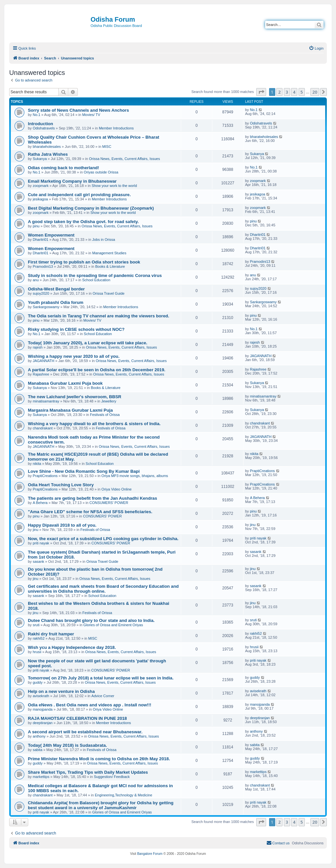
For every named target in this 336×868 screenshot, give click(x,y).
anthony (39, 736)
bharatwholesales (47, 147)
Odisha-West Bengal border (56, 289)
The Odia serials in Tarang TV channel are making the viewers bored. (99, 316)
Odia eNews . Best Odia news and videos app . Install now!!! (90, 705)
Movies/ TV (91, 115)
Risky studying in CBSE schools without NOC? (76, 329)
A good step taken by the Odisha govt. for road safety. (83, 222)
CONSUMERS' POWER (109, 503)
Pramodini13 (43, 266)
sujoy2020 (41, 293)
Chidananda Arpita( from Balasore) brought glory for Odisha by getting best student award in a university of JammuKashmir (101, 805)
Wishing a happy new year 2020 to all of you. (74, 356)
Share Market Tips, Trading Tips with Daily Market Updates (88, 772)
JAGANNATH (44, 361)
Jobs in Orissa (104, 240)
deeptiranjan (43, 723)
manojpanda (43, 709)
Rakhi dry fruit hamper (51, 634)
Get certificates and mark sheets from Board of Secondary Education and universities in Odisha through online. (103, 589)
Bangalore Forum (150, 854)
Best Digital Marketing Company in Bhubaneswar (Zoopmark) (91, 208)
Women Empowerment (51, 235)
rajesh (38, 347)
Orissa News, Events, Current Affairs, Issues (124, 159)
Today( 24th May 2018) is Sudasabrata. (67, 745)
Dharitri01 (41, 240)
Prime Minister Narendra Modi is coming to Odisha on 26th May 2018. (99, 759)
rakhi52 (39, 638)
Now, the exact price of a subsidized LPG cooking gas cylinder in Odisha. (103, 539)
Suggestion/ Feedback (112, 777)
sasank (39, 561)
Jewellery (109, 401)
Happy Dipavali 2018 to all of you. (62, 525)
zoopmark (41, 186)
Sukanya (40, 159)
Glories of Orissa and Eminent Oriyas (113, 625)
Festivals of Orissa (105, 415)
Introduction (41, 124)
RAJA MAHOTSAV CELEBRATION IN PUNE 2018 (77, 718)
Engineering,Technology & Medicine (124, 795)
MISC (107, 147)
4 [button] (294, 92)
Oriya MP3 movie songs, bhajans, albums (135, 476)
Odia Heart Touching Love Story (61, 485)
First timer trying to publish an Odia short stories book (84, 262)
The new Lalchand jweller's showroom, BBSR (75, 397)
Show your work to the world (114, 186)
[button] (261, 92)
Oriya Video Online (116, 489)
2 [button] (279, 92)
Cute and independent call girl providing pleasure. (79, 195)
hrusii (37, 652)
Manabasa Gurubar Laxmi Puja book (65, 383)
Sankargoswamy (46, 307)
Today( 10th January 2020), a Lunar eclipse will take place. (88, 343)
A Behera (40, 503)
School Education (96, 280)
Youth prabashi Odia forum (56, 302)
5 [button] (302, 92)
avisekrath (41, 696)
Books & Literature (110, 266)
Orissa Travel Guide (108, 293)
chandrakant (43, 428)
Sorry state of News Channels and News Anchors (78, 110)
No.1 (37, 115)
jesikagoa (40, 199)
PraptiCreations (45, 476)
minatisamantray (46, 401)
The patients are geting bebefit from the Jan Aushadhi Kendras (93, 498)
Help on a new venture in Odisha (61, 691)
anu (36, 280)
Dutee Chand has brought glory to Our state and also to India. (91, 620)
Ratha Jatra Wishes (48, 154)
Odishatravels (44, 128)
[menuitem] (316, 48)
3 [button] (287, 92)
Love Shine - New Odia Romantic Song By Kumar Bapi (84, 471)
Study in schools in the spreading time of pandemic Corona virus (95, 275)
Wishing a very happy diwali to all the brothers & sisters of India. (94, 424)
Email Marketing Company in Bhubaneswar (72, 181)
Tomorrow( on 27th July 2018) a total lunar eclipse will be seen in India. (101, 678)
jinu (36, 530)
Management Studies (109, 253)
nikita (37, 464)
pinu (36, 226)
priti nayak (41, 543)
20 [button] (315, 92)
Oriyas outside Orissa (101, 172)
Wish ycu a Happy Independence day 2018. (72, 647)
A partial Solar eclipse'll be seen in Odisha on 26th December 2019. (97, 370)
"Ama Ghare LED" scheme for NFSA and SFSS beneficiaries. (90, 512)
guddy (38, 682)
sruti (36, 625)
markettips (41, 777)
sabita (38, 750)
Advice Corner (103, 696)
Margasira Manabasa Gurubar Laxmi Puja (70, 410)
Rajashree (41, 374)
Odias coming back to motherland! (63, 168)
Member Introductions (116, 128)
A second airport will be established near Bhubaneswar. (85, 732)
